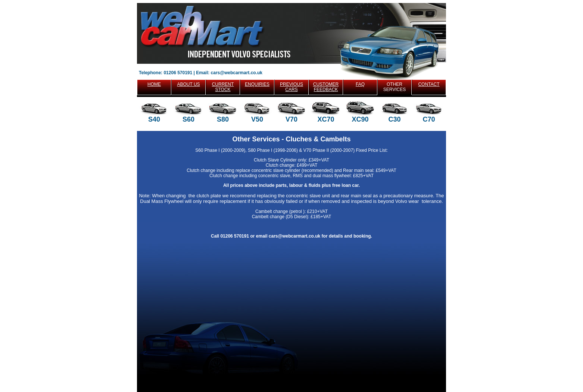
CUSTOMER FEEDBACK (326, 87)
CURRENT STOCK (223, 87)
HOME (154, 84)
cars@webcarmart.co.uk (237, 73)
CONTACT (429, 84)
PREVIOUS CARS (291, 87)
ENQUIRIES (257, 84)
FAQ (360, 84)
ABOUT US (188, 84)
